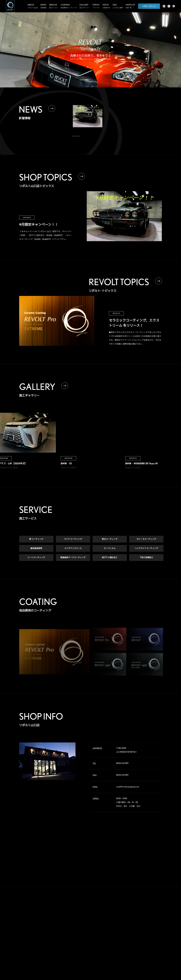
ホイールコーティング (146, 539)
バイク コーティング (73, 539)
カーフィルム (110, 549)
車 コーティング (36, 539)
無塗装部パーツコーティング (73, 558)
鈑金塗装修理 (36, 549)
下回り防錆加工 (146, 558)
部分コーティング (110, 539)
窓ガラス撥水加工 (110, 558)
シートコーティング (36, 558)
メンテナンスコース (73, 549)
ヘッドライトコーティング (146, 549)
